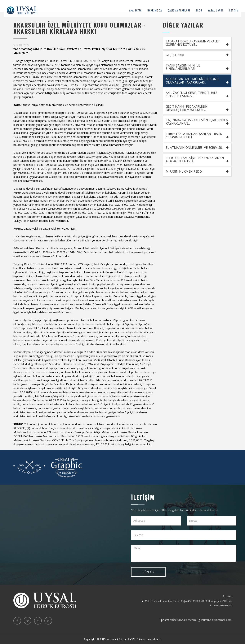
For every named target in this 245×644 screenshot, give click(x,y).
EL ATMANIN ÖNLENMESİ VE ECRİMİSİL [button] (197, 148)
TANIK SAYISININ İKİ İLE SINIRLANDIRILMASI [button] (197, 67)
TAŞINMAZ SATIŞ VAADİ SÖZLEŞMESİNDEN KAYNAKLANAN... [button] (197, 123)
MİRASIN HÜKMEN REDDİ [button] (197, 173)
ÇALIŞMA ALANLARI (179, 10)
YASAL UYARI (215, 10)
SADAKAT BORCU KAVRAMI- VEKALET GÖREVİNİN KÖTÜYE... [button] (197, 43)
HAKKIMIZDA (154, 10)
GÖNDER (148, 572)
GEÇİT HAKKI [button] (197, 55)
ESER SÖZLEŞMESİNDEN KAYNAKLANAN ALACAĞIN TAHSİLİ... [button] (197, 161)
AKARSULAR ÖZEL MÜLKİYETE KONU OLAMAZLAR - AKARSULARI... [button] (197, 81)
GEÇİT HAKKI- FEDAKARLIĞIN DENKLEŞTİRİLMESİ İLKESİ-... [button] (197, 109)
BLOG (199, 10)
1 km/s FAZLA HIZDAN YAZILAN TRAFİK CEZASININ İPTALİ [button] (197, 136)
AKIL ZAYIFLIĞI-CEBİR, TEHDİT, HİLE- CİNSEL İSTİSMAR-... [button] (197, 95)
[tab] (197, 43)
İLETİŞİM (233, 10)
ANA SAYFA (135, 10)
